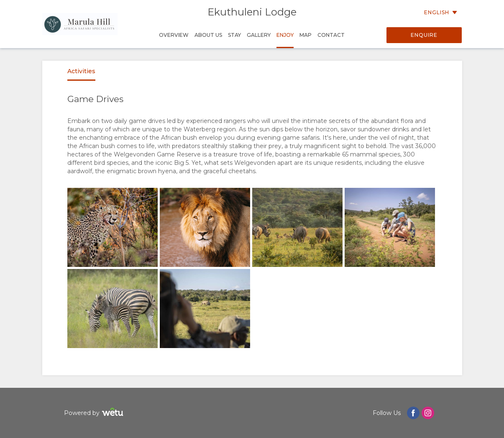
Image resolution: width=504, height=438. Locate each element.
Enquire (424, 35)
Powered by (95, 413)
